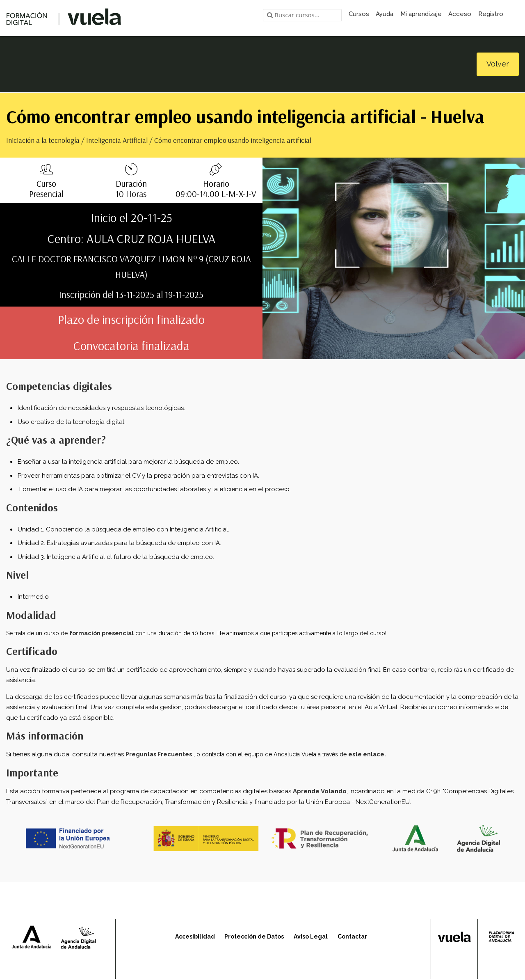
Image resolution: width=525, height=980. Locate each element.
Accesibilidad (195, 937)
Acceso (460, 14)
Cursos (359, 14)
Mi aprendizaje (421, 14)
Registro (491, 14)
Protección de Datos (254, 937)
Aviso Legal (311, 937)
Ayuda (385, 14)
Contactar (352, 937)
